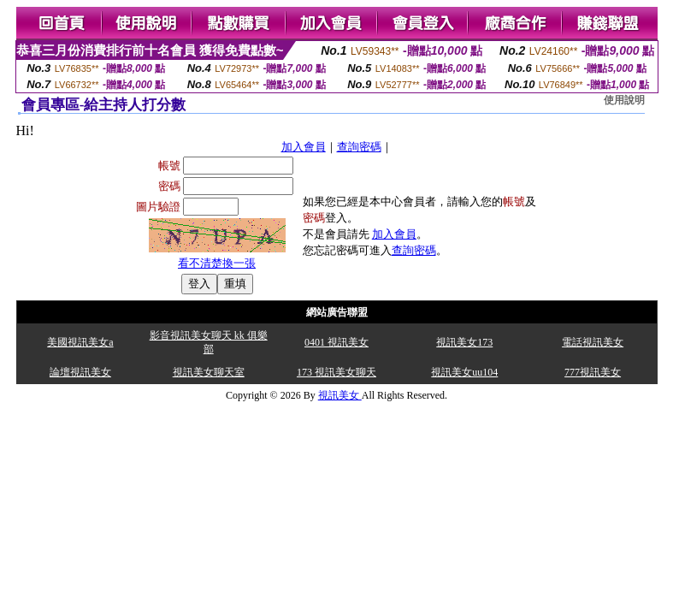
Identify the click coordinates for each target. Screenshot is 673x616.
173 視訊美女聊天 (336, 372)
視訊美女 (340, 395)
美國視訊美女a (80, 342)
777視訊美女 (593, 372)
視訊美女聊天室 (209, 372)
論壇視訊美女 (80, 372)
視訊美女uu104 (464, 372)
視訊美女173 (464, 342)
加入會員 (304, 147)
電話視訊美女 (593, 342)
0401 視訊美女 (336, 342)
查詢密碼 (359, 147)
